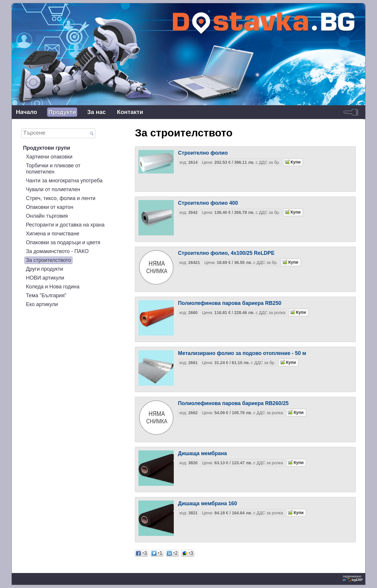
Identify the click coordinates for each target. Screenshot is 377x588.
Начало (27, 112)
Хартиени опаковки (49, 157)
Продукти (62, 112)
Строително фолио (203, 153)
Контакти (130, 112)
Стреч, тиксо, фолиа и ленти (61, 198)
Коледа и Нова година (53, 287)
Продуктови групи (47, 148)
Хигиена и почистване (53, 234)
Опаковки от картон (50, 207)
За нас (96, 112)
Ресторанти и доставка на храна (65, 225)
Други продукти (44, 269)
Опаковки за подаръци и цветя (63, 242)
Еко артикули (42, 304)
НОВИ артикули (45, 278)
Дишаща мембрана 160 (207, 503)
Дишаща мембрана (202, 453)
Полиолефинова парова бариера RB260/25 (233, 403)
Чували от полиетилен (53, 189)
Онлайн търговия (47, 216)
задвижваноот (353, 578)
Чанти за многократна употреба (64, 181)
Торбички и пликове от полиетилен (53, 169)
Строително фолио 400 (208, 203)
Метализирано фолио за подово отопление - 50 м (242, 353)
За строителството (48, 260)
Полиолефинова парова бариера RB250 (230, 303)
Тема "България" (46, 295)
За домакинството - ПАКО (57, 251)
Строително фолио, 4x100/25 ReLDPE (226, 253)
